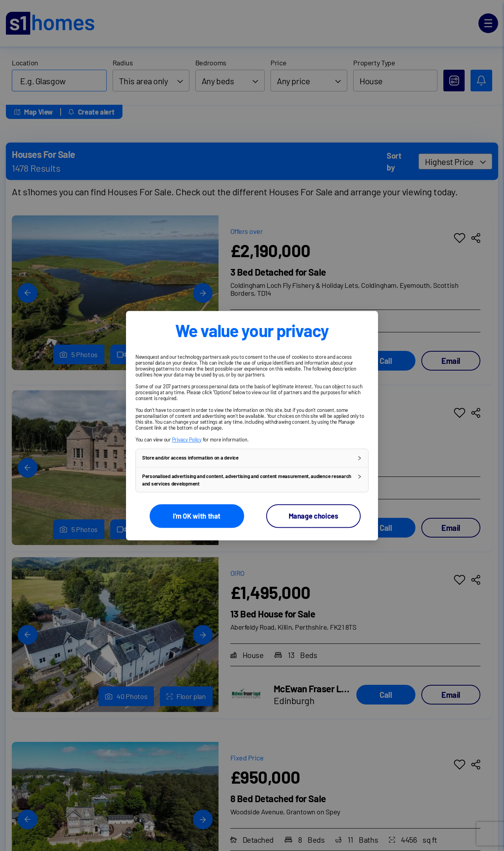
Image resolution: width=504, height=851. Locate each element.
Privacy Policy (187, 439)
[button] (252, 458)
